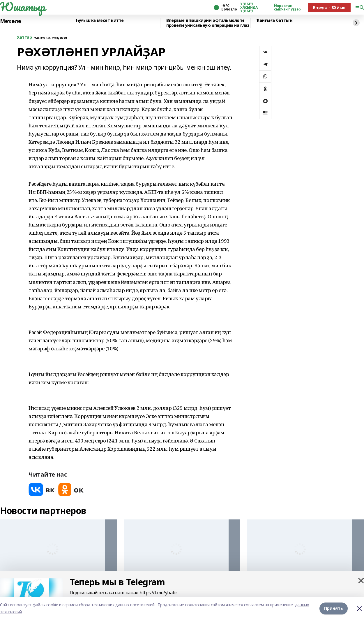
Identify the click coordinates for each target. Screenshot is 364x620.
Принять (334, 608)
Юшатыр (22, 7)
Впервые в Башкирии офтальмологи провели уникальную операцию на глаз (208, 23)
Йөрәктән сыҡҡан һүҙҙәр (287, 8)
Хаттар (24, 37)
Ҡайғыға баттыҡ (274, 21)
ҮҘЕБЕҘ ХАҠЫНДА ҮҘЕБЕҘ (249, 8)
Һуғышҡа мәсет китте (100, 21)
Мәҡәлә (10, 21)
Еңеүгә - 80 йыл (329, 7)
